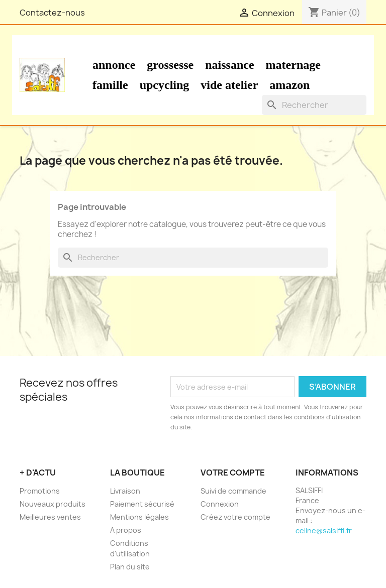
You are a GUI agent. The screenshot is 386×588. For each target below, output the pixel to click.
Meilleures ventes (50, 517)
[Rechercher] (314, 105)
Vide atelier (229, 85)
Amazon (289, 85)
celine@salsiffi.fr (324, 531)
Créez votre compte (235, 517)
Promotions (40, 491)
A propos (126, 530)
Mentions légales (139, 517)
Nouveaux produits (53, 504)
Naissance (229, 65)
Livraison (125, 491)
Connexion (220, 504)
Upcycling (165, 85)
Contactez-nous (52, 13)
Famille (110, 85)
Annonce (114, 65)
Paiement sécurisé (142, 504)
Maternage (293, 65)
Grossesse (170, 65)
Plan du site (130, 567)
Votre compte (233, 473)
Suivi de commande (233, 491)
